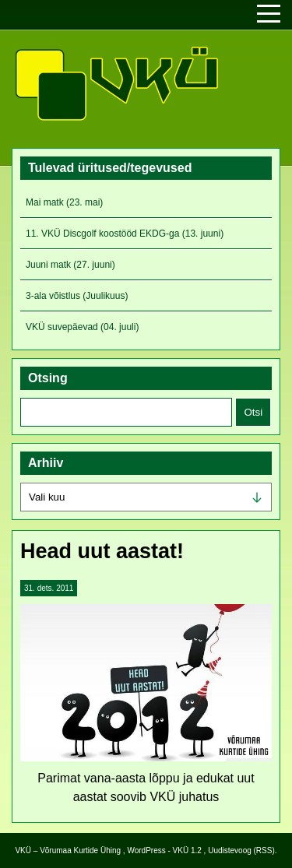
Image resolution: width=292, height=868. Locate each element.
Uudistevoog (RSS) (241, 850)
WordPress (146, 850)
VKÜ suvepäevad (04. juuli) (82, 327)
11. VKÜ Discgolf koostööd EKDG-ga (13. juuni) (125, 234)
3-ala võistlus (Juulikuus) (77, 296)
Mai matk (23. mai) (64, 202)
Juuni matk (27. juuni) (70, 265)
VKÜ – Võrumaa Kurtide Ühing (68, 850)
